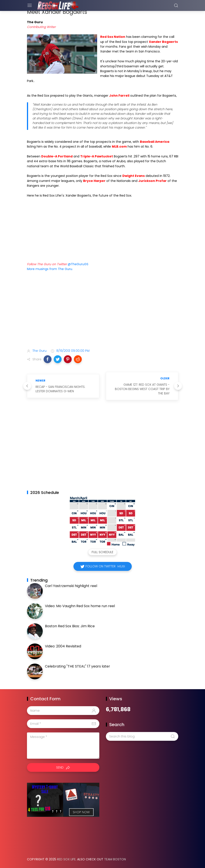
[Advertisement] (103, 311)
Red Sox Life (66, 859)
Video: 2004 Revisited (63, 646)
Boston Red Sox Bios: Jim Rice (70, 626)
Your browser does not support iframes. (71, 227)
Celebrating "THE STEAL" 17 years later (78, 666)
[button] (48, 359)
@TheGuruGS (78, 264)
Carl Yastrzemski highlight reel (71, 586)
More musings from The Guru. (50, 269)
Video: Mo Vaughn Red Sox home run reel (80, 606)
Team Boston (115, 859)
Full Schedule (102, 552)
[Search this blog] (142, 736)
